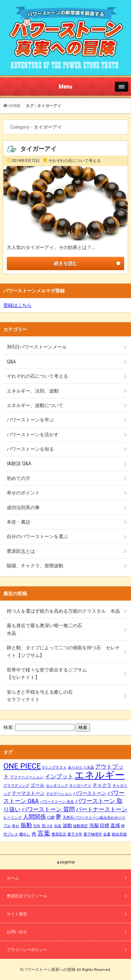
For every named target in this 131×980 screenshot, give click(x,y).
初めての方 (19, 478)
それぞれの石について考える (74, 161)
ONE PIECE (22, 766)
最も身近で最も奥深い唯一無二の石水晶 (44, 629)
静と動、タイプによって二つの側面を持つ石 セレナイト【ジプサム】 (63, 651)
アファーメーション (27, 777)
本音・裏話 (19, 522)
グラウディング (16, 786)
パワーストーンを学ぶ (30, 420)
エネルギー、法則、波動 (33, 391)
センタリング (57, 786)
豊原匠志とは (21, 551)
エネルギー (100, 775)
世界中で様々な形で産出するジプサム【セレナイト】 (47, 673)
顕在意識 (119, 834)
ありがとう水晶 (81, 767)
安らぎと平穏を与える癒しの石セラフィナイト (40, 696)
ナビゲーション (59, 794)
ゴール (37, 785)
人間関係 (34, 817)
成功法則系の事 (23, 507)
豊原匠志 (59, 834)
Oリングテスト (54, 767)
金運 (107, 834)
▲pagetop (66, 862)
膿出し (25, 834)
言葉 (44, 833)
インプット (59, 777)
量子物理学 (93, 834)
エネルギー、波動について (35, 405)
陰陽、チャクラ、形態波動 (35, 566)
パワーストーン (90, 793)
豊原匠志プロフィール (27, 896)
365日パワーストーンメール (37, 347)
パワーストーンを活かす (33, 435)
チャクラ (102, 785)
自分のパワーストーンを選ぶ (37, 536)
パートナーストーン (102, 809)
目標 (104, 825)
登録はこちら (18, 305)
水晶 (58, 826)
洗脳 (94, 825)
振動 (26, 825)
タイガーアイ (38, 149)
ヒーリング (13, 818)
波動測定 (80, 826)
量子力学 (75, 834)
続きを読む (66, 263)
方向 (37, 826)
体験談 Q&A (19, 463)
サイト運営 (17, 914)
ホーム (13, 878)
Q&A (11, 362)
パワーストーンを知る (30, 449)
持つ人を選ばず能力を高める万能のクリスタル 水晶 (63, 611)
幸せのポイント (23, 493)
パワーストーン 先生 (57, 802)
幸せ (15, 826)
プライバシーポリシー (27, 950)
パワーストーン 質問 (48, 809)
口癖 (51, 818)
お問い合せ (17, 932)
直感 (115, 825)
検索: (9, 727)
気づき (47, 826)
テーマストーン (28, 793)
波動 (67, 825)
